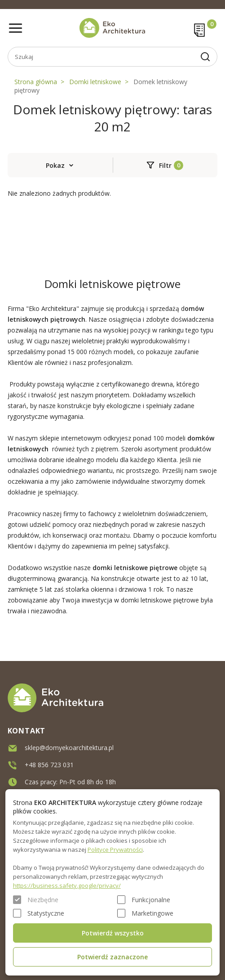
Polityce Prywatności (115, 850)
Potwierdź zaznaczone (112, 957)
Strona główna (36, 82)
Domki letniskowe (95, 82)
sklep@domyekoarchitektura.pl (69, 745)
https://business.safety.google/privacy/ (67, 886)
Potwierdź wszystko (113, 933)
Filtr (165, 165)
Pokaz (55, 165)
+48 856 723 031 (49, 762)
